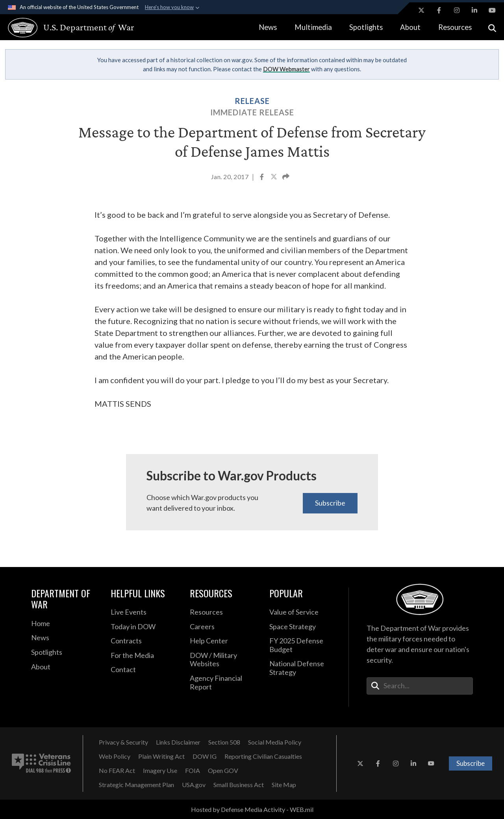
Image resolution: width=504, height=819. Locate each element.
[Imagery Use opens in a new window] (160, 771)
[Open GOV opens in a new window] (223, 771)
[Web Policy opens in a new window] (115, 756)
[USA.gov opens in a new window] (194, 785)
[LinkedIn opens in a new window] (474, 10)
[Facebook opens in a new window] (439, 10)
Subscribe (330, 503)
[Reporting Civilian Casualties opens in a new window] (263, 756)
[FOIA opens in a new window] (193, 771)
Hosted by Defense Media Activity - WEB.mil (252, 809)
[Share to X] (274, 178)
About (410, 27)
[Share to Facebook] (262, 178)
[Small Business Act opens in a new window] (239, 785)
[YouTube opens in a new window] (492, 10)
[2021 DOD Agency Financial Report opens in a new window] (224, 683)
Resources (455, 27)
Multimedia (313, 27)
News (268, 27)
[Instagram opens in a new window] (457, 10)
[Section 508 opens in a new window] (224, 742)
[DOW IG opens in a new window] (205, 756)
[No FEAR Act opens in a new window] (117, 771)
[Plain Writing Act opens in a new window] (161, 756)
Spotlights (366, 27)
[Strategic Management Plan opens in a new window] (136, 785)
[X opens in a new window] (421, 10)
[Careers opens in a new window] (224, 627)
